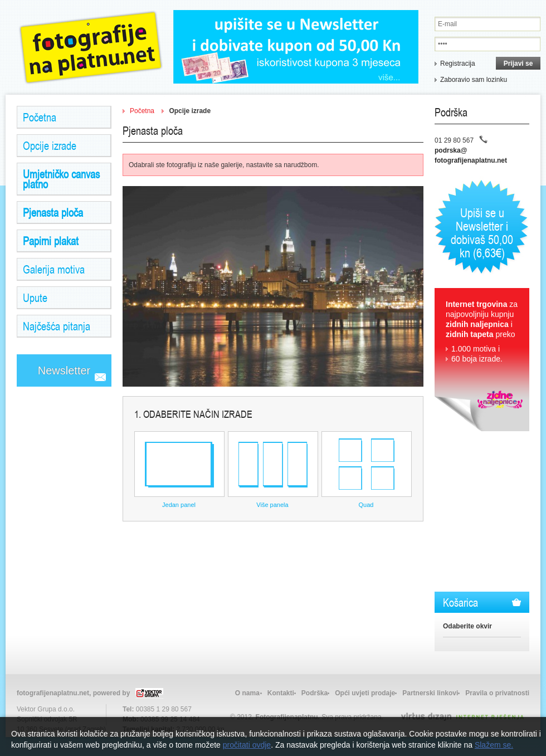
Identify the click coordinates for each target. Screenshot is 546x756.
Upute (35, 297)
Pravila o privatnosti (497, 693)
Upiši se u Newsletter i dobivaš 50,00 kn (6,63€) (482, 232)
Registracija (458, 64)
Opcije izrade (50, 145)
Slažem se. (494, 745)
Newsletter (64, 370)
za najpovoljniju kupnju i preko (482, 332)
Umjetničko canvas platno (61, 179)
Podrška (315, 693)
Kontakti (281, 693)
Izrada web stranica (1, 714)
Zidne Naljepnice (91, 47)
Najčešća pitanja (57, 326)
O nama (247, 693)
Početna (40, 117)
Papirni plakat (51, 241)
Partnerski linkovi (430, 693)
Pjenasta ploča (53, 212)
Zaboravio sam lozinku (474, 80)
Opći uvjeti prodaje (365, 693)
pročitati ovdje (247, 745)
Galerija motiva (54, 269)
